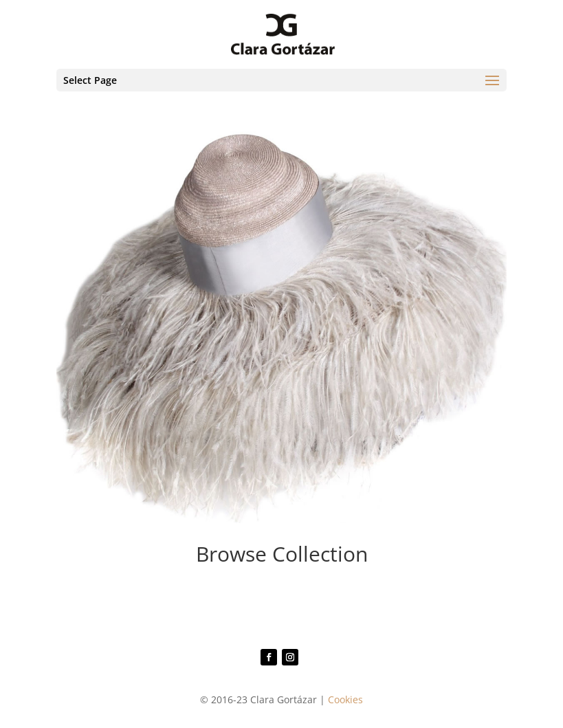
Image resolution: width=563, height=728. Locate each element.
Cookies (345, 699)
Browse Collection (282, 554)
